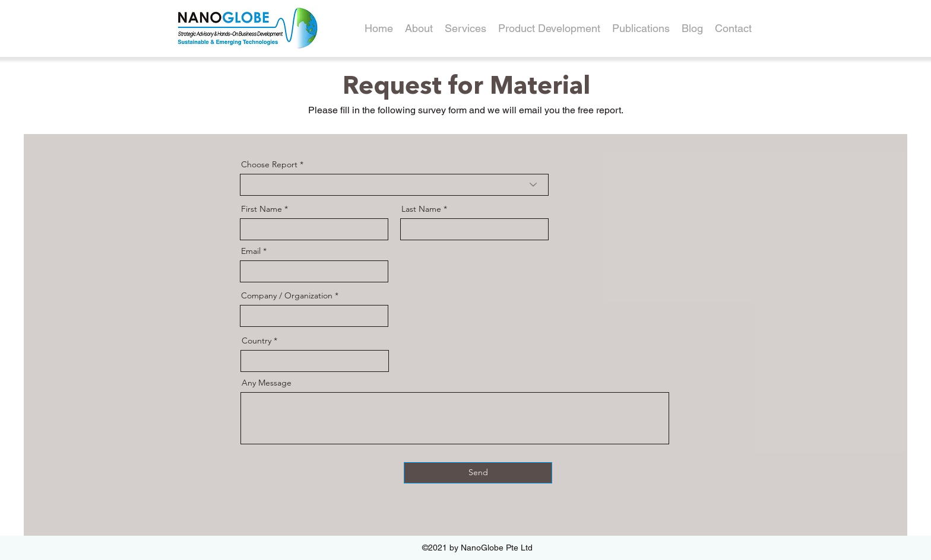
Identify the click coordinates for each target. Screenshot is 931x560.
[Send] (478, 473)
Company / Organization (287, 295)
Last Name (421, 209)
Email (251, 251)
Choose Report (269, 164)
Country (256, 341)
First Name (262, 209)
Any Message (267, 383)
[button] (549, 28)
